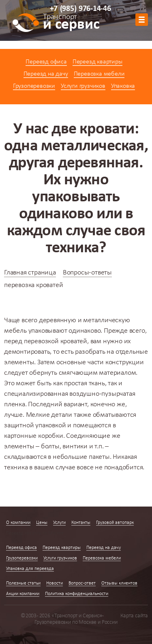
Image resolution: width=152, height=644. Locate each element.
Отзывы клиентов (119, 583)
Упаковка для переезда (30, 569)
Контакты (81, 523)
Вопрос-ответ (82, 583)
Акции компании (23, 594)
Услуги (59, 523)
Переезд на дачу (46, 74)
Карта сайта (134, 616)
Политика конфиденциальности (77, 594)
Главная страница (30, 273)
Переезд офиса (46, 62)
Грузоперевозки (34, 86)
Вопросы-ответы (87, 273)
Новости (55, 583)
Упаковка (123, 86)
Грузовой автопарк (115, 523)
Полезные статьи (23, 583)
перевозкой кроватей (56, 341)
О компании (18, 523)
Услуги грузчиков (83, 86)
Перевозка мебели (99, 74)
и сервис (71, 23)
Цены (42, 523)
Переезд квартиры (97, 62)
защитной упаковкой (35, 425)
